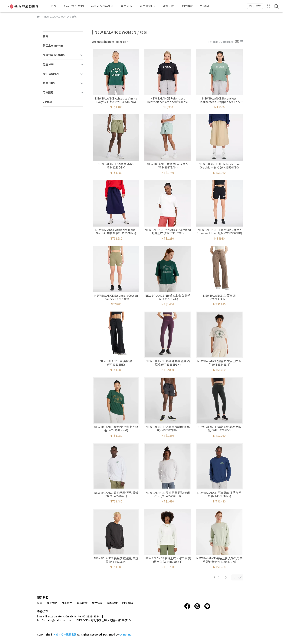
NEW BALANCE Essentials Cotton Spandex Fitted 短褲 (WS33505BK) (219, 231)
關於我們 (52, 603)
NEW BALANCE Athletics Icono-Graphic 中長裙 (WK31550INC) (219, 166)
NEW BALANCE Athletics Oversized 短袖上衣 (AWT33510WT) (168, 231)
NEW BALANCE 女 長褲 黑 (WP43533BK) (116, 363)
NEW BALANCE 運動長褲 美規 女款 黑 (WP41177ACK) (219, 429)
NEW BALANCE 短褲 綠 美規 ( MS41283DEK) (116, 166)
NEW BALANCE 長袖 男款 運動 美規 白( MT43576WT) (116, 494)
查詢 (40, 603)
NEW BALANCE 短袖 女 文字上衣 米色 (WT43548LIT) (219, 363)
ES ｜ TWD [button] (255, 6)
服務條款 (97, 603)
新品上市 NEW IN (74, 6)
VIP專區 (205, 6)
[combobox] (111, 42)
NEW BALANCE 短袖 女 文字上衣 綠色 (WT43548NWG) (116, 429)
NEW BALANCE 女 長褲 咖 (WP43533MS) (219, 297)
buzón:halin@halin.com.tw (54, 620)
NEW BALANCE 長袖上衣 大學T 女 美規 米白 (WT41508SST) (168, 560)
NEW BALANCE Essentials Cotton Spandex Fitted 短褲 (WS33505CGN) (116, 297)
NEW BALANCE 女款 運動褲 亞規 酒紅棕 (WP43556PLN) (168, 363)
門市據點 (127, 603)
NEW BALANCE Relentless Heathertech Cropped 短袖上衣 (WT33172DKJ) (219, 100)
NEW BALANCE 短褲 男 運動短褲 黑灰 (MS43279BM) (168, 429)
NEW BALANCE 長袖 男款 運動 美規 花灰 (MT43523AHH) (168, 494)
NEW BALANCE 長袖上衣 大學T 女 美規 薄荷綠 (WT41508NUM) (219, 560)
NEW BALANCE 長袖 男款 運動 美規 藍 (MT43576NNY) (219, 494)
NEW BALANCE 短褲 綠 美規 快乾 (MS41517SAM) (168, 166)
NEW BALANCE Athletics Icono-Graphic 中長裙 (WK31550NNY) (116, 231)
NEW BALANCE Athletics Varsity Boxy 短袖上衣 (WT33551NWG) (116, 100)
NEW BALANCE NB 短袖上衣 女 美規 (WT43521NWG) (168, 297)
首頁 (53, 6)
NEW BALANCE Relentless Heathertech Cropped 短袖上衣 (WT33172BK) (168, 100)
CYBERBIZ (125, 634)
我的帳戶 (67, 603)
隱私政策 (112, 603)
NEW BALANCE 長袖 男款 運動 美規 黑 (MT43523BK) (116, 560)
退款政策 (82, 603)
